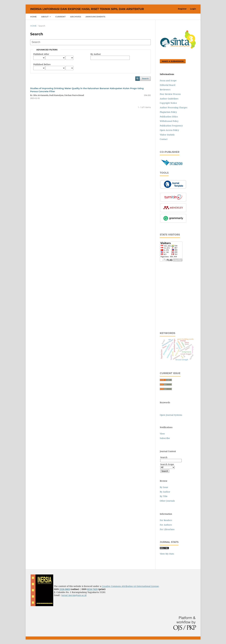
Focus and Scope (168, 80)
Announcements (95, 17)
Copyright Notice (168, 103)
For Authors (166, 525)
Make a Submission (173, 61)
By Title (164, 496)
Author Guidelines (169, 99)
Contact (164, 139)
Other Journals (167, 501)
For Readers (166, 520)
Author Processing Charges (174, 107)
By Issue (164, 487)
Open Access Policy (169, 130)
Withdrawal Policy (169, 121)
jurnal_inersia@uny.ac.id (74, 595)
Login (193, 9)
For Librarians (167, 529)
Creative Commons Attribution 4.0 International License (130, 586)
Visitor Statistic (167, 135)
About (45, 17)
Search (145, 79)
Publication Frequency (171, 126)
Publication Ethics (169, 117)
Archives (76, 17)
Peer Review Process (170, 94)
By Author (96, 54)
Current (60, 17)
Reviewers (165, 90)
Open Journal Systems (171, 415)
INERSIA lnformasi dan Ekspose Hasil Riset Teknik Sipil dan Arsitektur (87, 9)
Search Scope (168, 466)
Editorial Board (168, 85)
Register (182, 9)
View (162, 434)
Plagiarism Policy (168, 112)
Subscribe (165, 438)
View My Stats (167, 554)
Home (33, 17)
